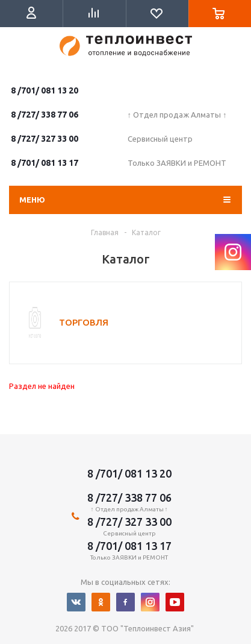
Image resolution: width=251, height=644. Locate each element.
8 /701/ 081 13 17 (45, 163)
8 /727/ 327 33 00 (45, 139)
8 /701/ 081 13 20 (45, 90)
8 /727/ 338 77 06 (45, 115)
